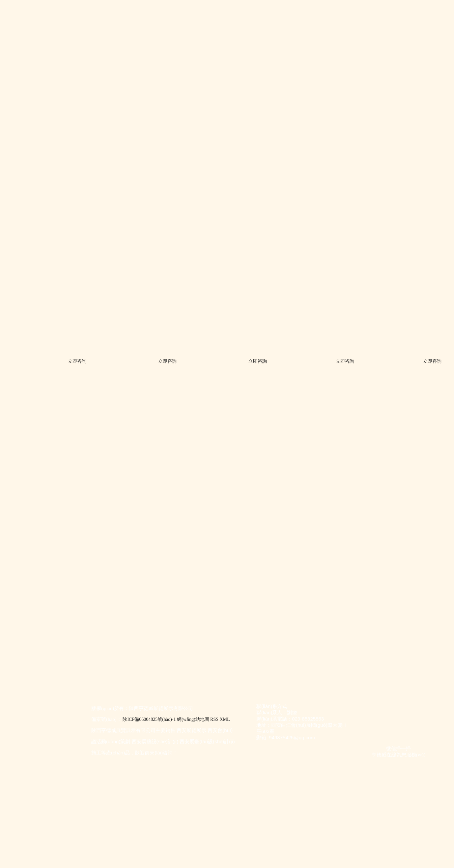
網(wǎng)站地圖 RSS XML (203, 719)
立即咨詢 (78, 361)
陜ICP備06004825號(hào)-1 (149, 719)
